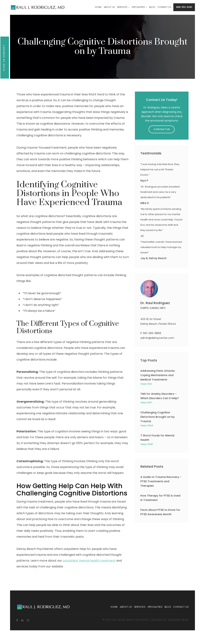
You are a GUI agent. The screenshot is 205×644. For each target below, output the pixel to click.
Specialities (155, 607)
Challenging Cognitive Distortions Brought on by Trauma (158, 417)
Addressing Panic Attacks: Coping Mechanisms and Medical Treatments (158, 375)
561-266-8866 (152, 333)
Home (114, 607)
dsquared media (178, 620)
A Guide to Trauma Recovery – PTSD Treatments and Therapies (161, 481)
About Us (126, 607)
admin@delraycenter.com (157, 338)
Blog (168, 607)
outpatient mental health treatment (89, 561)
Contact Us (162, 129)
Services (140, 607)
